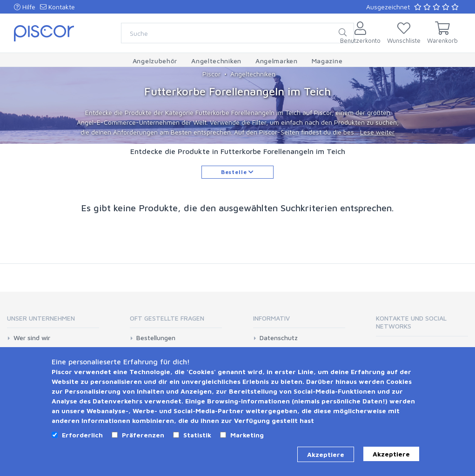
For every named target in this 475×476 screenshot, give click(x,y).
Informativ (271, 318)
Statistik (197, 435)
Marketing (247, 435)
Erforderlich (82, 435)
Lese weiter (377, 132)
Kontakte (57, 7)
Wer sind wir (32, 338)
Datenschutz (279, 338)
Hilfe (25, 7)
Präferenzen (143, 435)
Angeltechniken (253, 74)
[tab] (53, 321)
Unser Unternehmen (41, 318)
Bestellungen (156, 338)
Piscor (211, 74)
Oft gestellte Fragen (167, 318)
